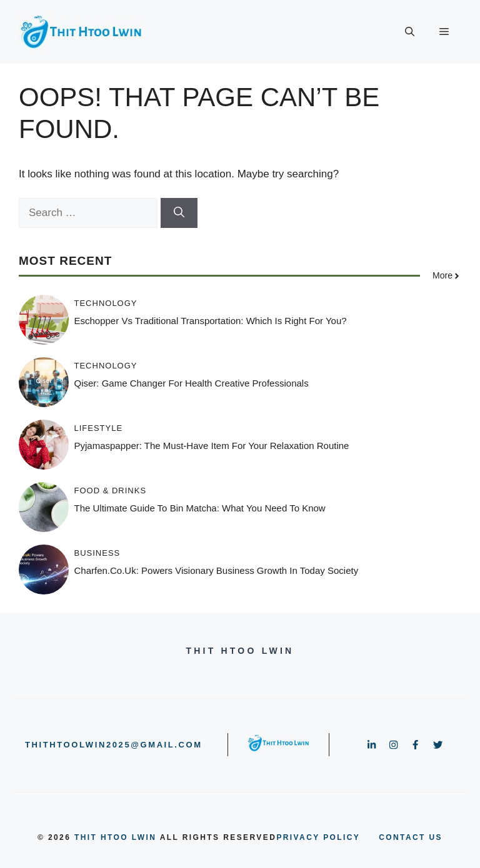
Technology (106, 303)
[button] (410, 32)
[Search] (179, 213)
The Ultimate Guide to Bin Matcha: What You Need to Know (200, 508)
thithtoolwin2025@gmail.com (114, 745)
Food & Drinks (111, 491)
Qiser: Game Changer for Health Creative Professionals (192, 383)
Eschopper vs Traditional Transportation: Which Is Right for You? (211, 321)
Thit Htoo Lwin (115, 837)
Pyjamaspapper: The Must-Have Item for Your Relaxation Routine (212, 446)
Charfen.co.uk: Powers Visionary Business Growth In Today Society (217, 570)
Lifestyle (99, 428)
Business (97, 553)
